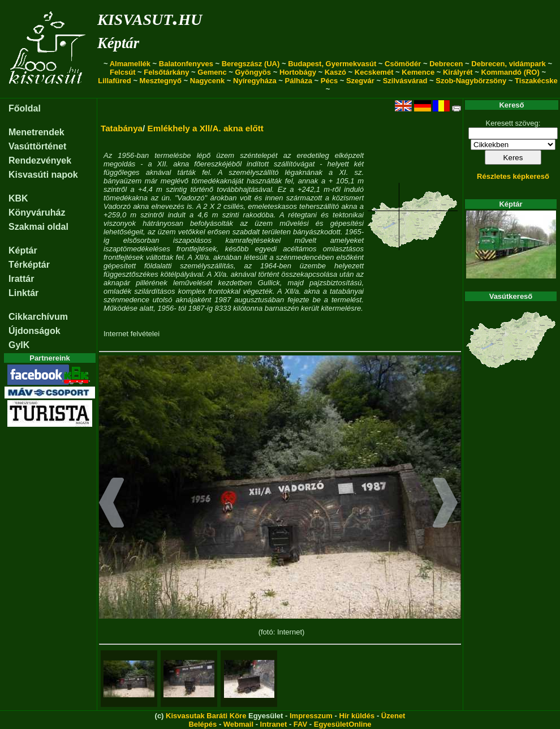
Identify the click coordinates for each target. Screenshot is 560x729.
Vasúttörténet (37, 146)
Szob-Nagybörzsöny (471, 81)
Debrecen (446, 64)
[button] (112, 504)
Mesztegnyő (161, 81)
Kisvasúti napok (43, 175)
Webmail (238, 724)
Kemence (418, 72)
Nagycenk (207, 81)
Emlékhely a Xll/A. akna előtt (206, 128)
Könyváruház (37, 213)
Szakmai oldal (38, 227)
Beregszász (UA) (251, 64)
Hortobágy (298, 72)
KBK (18, 198)
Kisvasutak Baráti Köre (206, 716)
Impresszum (311, 716)
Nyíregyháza (255, 81)
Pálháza (299, 81)
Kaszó (335, 72)
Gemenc (212, 72)
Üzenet (393, 716)
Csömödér (403, 64)
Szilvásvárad (405, 81)
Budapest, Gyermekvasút (332, 64)
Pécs (329, 81)
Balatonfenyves (186, 64)
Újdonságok (35, 331)
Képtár (118, 43)
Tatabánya (122, 128)
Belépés (203, 724)
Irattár (21, 279)
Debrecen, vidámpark (509, 64)
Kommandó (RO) (511, 72)
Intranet (274, 724)
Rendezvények (40, 160)
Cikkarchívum (38, 317)
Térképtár (29, 265)
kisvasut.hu (150, 17)
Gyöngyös (253, 72)
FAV (300, 724)
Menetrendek (36, 132)
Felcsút (123, 72)
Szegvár (360, 81)
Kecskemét (374, 72)
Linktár (23, 293)
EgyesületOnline (343, 724)
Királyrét (458, 72)
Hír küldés (357, 716)
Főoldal (25, 108)
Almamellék (130, 64)
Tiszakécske (536, 81)
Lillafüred (115, 81)
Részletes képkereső (513, 176)
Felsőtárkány (166, 72)
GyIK (19, 345)
